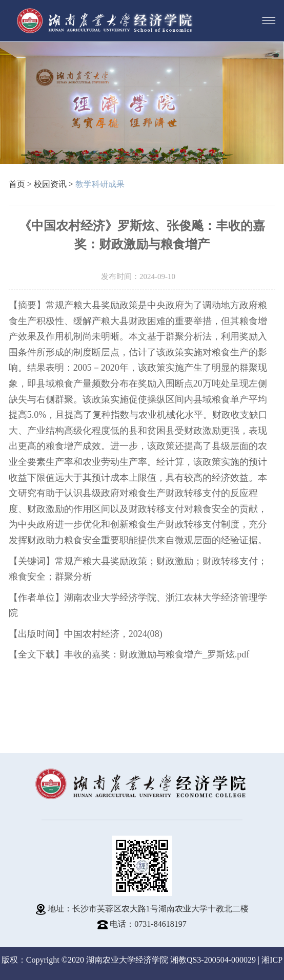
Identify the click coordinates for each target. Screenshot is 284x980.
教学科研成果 (100, 184)
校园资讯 (50, 184)
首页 (17, 184)
